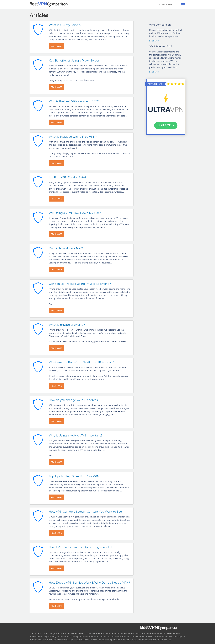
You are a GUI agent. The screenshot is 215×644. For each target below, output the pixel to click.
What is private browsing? (67, 325)
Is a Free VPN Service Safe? (68, 177)
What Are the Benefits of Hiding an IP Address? (82, 362)
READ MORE (57, 46)
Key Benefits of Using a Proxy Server (74, 61)
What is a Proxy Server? (65, 25)
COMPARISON (166, 4)
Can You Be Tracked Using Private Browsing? (80, 284)
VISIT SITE (166, 125)
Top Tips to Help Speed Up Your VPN (74, 476)
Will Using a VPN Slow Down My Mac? (75, 213)
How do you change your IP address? (74, 400)
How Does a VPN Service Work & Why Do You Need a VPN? (89, 583)
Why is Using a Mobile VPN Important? (76, 436)
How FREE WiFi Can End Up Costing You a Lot (81, 547)
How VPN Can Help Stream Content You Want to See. (86, 512)
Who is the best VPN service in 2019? (74, 101)
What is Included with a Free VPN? (73, 137)
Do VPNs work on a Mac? (66, 248)
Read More (154, 41)
